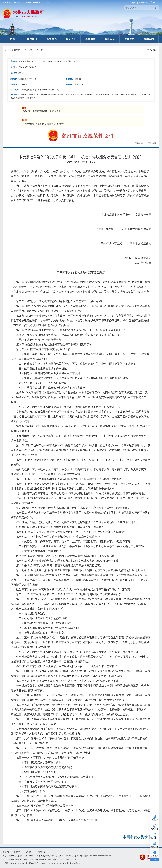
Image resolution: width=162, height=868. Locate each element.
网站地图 (18, 852)
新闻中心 (51, 39)
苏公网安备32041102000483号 (15, 863)
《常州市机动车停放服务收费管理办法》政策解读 (43, 124)
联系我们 (6, 852)
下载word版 (139, 143)
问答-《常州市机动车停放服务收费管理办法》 (42, 111)
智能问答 (17, 2)
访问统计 (30, 852)
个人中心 (47, 2)
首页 (12, 39)
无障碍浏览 (144, 2)
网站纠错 (42, 852)
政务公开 (71, 39)
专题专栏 (129, 39)
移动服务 (27, 2)
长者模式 (155, 820)
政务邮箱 (37, 2)
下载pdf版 (152, 143)
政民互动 (110, 39)
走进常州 (32, 39)
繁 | (127, 2)
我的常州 (7, 2)
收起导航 (155, 856)
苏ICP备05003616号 (60, 863)
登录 (155, 2)
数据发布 (149, 39)
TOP (155, 860)
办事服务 (90, 39)
